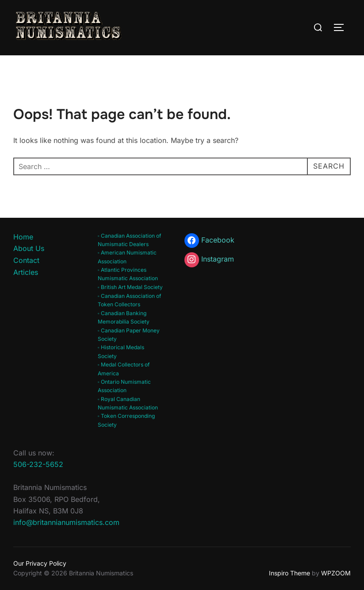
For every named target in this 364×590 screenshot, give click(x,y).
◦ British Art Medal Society (130, 287)
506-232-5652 (38, 464)
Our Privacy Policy (40, 563)
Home (23, 237)
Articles (26, 272)
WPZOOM (336, 573)
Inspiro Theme (289, 573)
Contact (26, 260)
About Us (29, 248)
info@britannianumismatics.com (66, 522)
